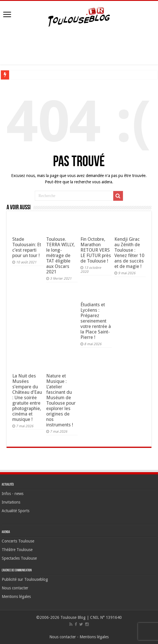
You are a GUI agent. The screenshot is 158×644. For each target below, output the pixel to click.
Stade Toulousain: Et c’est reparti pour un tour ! (27, 247)
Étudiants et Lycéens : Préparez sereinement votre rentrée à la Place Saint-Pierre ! (96, 321)
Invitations (11, 502)
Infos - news (13, 494)
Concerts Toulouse (18, 541)
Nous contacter (15, 588)
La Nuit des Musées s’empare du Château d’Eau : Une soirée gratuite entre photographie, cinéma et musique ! (27, 398)
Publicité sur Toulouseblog (25, 579)
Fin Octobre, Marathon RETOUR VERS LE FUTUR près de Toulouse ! (96, 250)
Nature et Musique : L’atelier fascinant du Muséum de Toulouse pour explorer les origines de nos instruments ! (61, 400)
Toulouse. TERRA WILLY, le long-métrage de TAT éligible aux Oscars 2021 (60, 256)
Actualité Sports (16, 511)
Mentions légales (16, 597)
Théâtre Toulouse (17, 550)
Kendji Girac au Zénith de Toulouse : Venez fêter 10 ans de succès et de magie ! (129, 253)
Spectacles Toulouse (19, 558)
